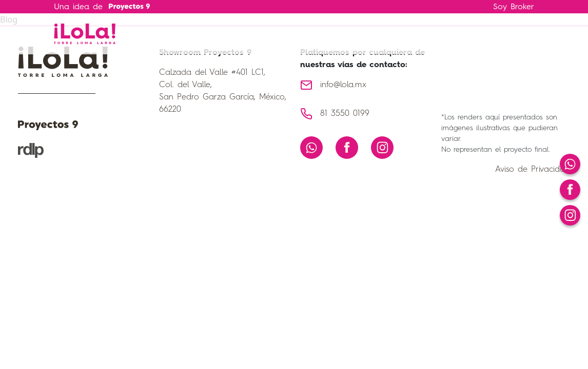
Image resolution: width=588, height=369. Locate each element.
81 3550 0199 (345, 114)
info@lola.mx (343, 85)
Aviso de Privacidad (533, 170)
